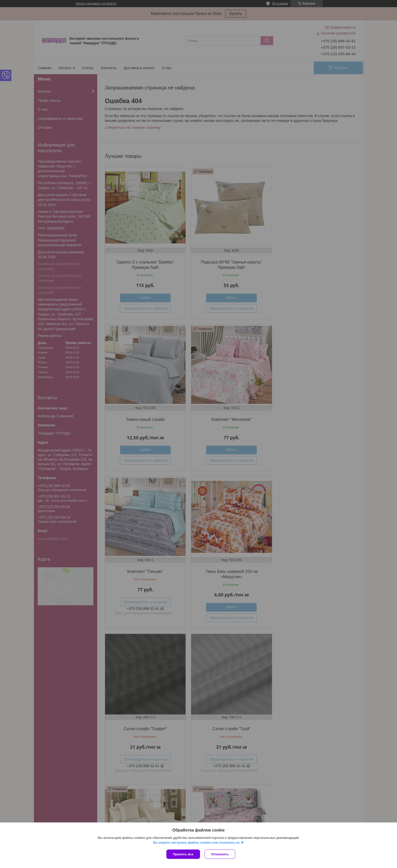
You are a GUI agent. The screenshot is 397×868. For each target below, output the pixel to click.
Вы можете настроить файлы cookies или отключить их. (197, 843)
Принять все (183, 854)
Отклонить (220, 854)
